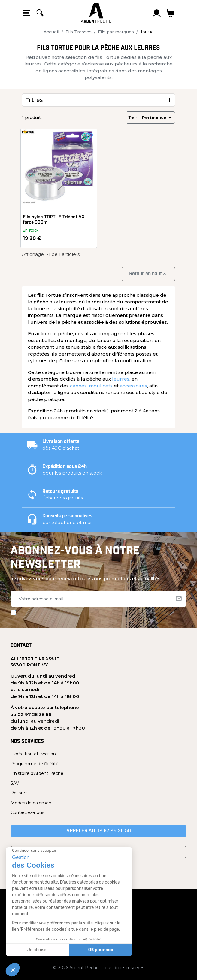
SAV (15, 783)
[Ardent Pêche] (96, 13)
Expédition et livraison (33, 754)
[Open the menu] (26, 13)
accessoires (133, 386)
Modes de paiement (32, 803)
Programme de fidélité (35, 764)
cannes (78, 386)
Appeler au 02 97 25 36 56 (99, 831)
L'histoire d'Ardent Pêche (37, 773)
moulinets (101, 386)
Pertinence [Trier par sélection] (157, 117)
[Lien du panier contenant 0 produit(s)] (170, 13)
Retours (19, 793)
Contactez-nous (27, 812)
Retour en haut (148, 274)
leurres (121, 379)
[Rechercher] (40, 13)
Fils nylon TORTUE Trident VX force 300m (54, 220)
